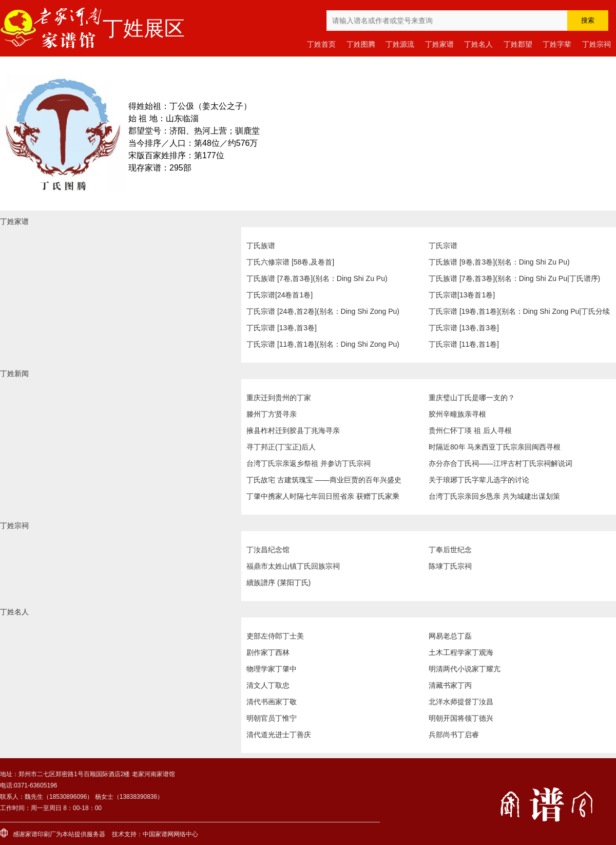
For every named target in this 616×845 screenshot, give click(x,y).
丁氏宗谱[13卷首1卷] (462, 295)
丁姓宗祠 (596, 44)
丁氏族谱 (261, 246)
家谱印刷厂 (41, 834)
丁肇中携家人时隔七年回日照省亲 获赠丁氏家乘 (323, 496)
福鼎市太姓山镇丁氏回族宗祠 (293, 566)
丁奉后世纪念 (450, 550)
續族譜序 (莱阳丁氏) (278, 583)
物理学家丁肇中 (272, 669)
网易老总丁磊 (450, 636)
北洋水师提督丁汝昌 (461, 702)
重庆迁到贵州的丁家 (279, 398)
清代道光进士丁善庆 (279, 735)
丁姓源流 (400, 44)
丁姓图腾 (361, 44)
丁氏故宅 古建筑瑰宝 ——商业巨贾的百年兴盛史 (324, 480)
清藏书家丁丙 (450, 685)
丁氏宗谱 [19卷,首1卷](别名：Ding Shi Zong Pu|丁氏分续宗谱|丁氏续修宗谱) (519, 313)
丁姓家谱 (439, 44)
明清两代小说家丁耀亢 (465, 669)
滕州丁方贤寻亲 (272, 414)
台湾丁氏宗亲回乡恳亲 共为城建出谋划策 (494, 496)
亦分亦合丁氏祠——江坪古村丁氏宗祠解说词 (500, 463)
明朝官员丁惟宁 (272, 718)
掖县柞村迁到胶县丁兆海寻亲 (293, 430)
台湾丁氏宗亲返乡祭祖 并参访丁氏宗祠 (309, 463)
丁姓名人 (478, 44)
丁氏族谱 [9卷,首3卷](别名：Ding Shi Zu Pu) (499, 262)
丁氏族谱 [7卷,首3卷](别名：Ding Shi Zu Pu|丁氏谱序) (514, 278)
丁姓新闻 (14, 373)
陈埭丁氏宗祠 (450, 566)
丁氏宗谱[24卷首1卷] (280, 295)
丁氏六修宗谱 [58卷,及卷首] (290, 262)
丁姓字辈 (557, 44)
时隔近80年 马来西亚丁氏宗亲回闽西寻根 (495, 447)
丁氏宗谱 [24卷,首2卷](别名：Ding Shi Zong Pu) (323, 311)
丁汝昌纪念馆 (268, 550)
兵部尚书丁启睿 (454, 735)
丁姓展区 (144, 28)
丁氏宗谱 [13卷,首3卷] (282, 328)
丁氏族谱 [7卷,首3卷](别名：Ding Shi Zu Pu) (317, 278)
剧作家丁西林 (268, 652)
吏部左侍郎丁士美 (275, 636)
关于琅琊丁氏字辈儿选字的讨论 (479, 480)
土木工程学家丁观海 (461, 652)
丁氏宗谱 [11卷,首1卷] (464, 344)
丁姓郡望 (518, 44)
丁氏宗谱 (443, 246)
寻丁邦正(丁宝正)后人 (281, 447)
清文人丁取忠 (268, 685)
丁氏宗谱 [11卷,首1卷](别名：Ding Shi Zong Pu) (323, 344)
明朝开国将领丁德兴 (461, 718)
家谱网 (164, 834)
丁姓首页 (321, 44)
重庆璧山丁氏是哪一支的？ (472, 398)
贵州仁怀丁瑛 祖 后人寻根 (470, 430)
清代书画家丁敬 (272, 702)
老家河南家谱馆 (51, 28)
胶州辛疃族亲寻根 (457, 414)
